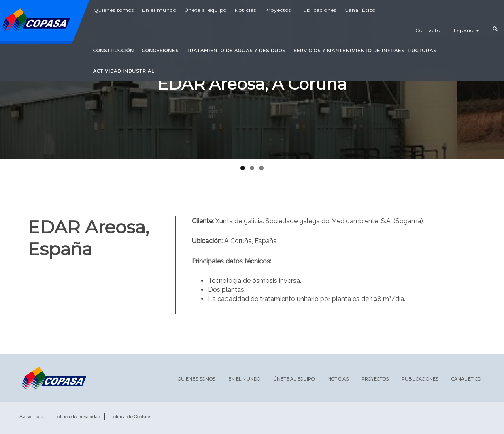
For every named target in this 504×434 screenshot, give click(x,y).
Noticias (246, 10)
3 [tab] (261, 168)
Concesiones (160, 51)
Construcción (114, 51)
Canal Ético (360, 10)
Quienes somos (114, 10)
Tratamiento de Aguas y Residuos (236, 51)
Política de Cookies (131, 417)
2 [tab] (252, 168)
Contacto (428, 30)
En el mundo (159, 10)
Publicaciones (318, 10)
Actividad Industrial (124, 71)
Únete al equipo (206, 10)
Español (467, 30)
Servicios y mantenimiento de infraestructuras (365, 51)
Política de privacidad (78, 417)
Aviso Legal (32, 417)
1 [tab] (243, 168)
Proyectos (278, 10)
